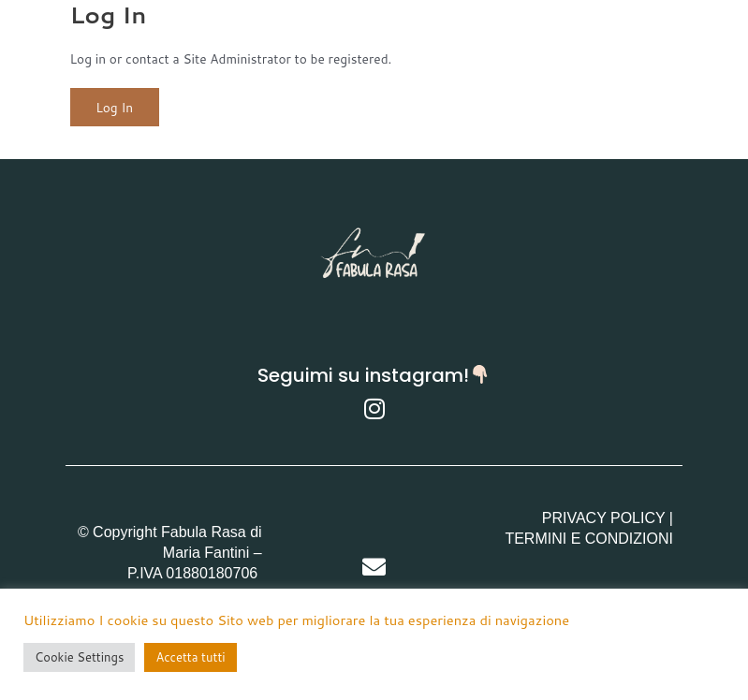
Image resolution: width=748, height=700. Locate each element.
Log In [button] (115, 107)
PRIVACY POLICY (604, 518)
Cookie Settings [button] (79, 657)
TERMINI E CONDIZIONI (589, 539)
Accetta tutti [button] (190, 657)
